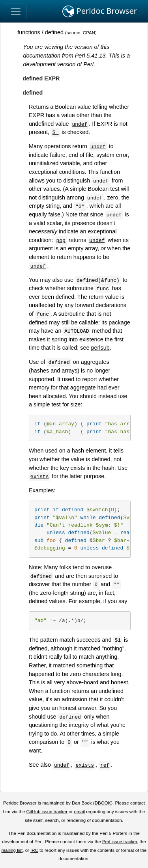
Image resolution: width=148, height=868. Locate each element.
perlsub (100, 348)
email (79, 812)
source (74, 33)
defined (54, 32)
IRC (34, 850)
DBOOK (103, 803)
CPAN (89, 33)
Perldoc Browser (100, 11)
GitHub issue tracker (47, 812)
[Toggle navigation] (16, 11)
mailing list (12, 850)
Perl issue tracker (120, 842)
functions (29, 32)
